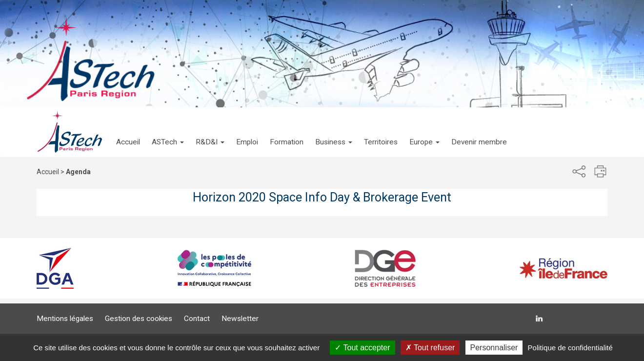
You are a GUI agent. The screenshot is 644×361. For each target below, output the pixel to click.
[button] (168, 132)
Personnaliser (494, 348)
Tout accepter (362, 348)
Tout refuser (430, 348)
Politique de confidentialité (570, 348)
